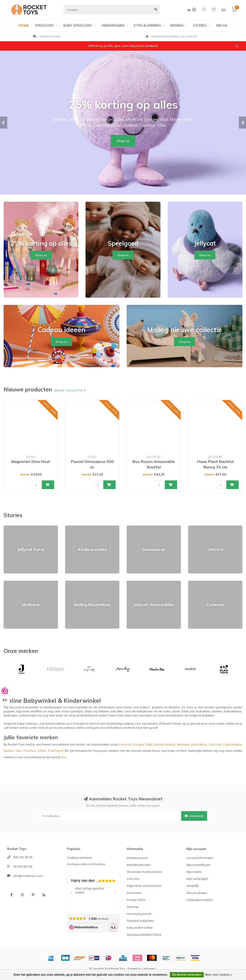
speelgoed (223, 707)
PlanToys (30, 751)
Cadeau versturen (80, 858)
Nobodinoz (199, 744)
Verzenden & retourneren (144, 872)
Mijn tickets (194, 872)
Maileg (170, 744)
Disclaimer (134, 893)
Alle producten (197, 893)
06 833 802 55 (23, 866)
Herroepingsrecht (139, 914)
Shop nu (123, 141)
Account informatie (200, 858)
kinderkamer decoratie (182, 715)
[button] (4, 123)
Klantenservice (137, 858)
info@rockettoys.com (28, 876)
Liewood (125, 744)
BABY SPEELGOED (78, 25)
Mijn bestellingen (198, 865)
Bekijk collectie (70, 390)
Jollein (42, 751)
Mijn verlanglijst (197, 879)
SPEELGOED (44, 25)
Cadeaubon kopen (200, 900)
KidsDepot (56, 751)
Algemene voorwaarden (144, 886)
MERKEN (177, 25)
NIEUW (222, 25)
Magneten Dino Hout (31, 461)
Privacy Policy (136, 900)
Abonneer (194, 816)
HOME (24, 25)
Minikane (183, 744)
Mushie (9, 751)
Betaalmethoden (139, 865)
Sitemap (133, 907)
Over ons (133, 879)
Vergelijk (192, 886)
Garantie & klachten (140, 921)
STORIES (200, 25)
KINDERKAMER (113, 25)
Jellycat (159, 744)
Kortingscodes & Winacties (86, 864)
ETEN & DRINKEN (147, 25)
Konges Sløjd (143, 744)
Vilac (18, 751)
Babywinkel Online (140, 928)
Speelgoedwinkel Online (144, 935)
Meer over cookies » (219, 975)
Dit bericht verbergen (187, 975)
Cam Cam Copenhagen (225, 744)
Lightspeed (148, 969)
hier (64, 757)
